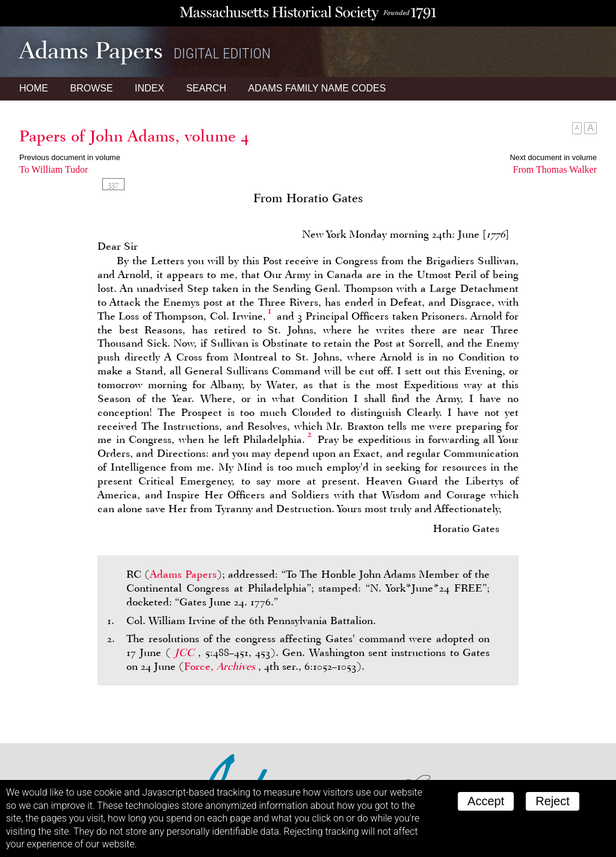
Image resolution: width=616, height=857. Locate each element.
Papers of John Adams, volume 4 (134, 136)
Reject (553, 801)
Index (149, 88)
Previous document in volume (70, 157)
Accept (486, 801)
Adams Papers (183, 574)
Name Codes (317, 88)
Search (206, 88)
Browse (91, 88)
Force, (221, 666)
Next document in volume (553, 157)
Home (34, 88)
